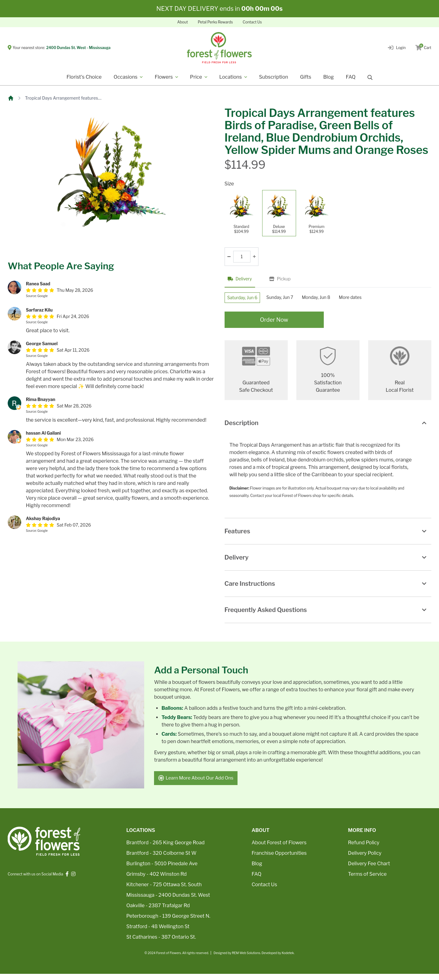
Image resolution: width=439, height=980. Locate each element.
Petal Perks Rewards (215, 22)
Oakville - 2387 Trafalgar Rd (158, 912)
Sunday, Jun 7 (290, 299)
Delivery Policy (365, 859)
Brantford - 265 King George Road (165, 849)
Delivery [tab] (240, 279)
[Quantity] (242, 257)
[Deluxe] (279, 213)
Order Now (274, 325)
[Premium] (317, 213)
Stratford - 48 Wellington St (158, 933)
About (183, 22)
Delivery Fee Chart (369, 870)
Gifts (306, 77)
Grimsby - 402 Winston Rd (156, 880)
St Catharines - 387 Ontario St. (161, 943)
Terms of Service (367, 880)
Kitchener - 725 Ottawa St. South (164, 891)
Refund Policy (364, 849)
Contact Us (252, 22)
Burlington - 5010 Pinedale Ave (162, 870)
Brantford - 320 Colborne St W (161, 859)
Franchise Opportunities (279, 859)
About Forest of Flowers (279, 849)
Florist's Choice (84, 77)
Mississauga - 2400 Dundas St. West (168, 901)
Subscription (274, 77)
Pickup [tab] (280, 279)
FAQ (351, 77)
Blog (328, 77)
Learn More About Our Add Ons (199, 784)
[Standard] (242, 213)
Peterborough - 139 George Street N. (168, 922)
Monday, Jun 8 (332, 299)
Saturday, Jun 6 (246, 299)
